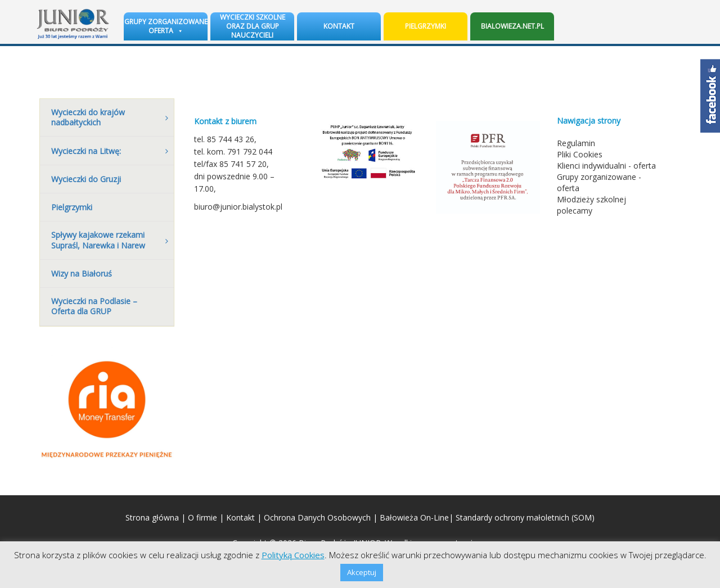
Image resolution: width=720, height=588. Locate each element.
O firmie (202, 517)
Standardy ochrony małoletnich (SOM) (525, 517)
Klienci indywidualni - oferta (606, 166)
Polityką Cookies (293, 555)
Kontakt (339, 26)
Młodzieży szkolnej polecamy (591, 205)
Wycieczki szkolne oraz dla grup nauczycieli (253, 26)
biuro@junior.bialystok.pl (238, 207)
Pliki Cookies (580, 154)
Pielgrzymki (426, 26)
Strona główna (152, 517)
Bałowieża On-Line (414, 517)
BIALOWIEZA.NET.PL (512, 26)
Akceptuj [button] (362, 572)
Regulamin (576, 143)
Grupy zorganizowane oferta (166, 26)
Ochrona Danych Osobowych (317, 517)
